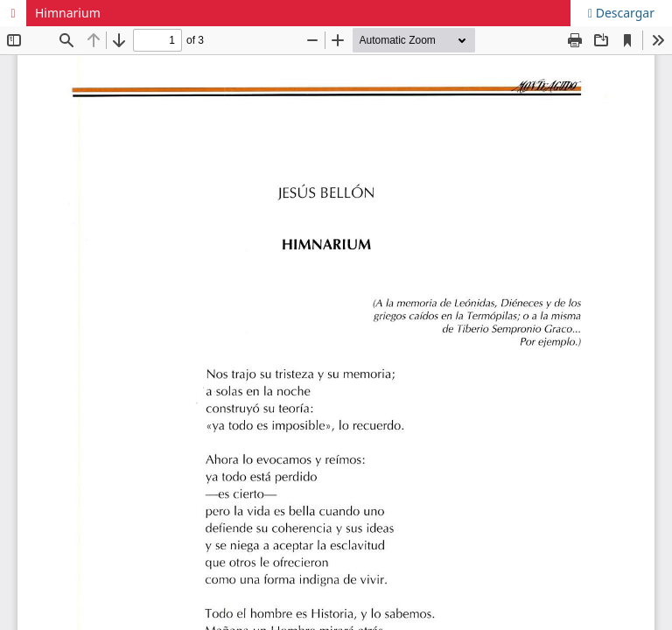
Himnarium (68, 13)
